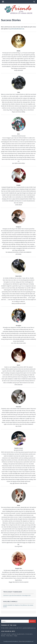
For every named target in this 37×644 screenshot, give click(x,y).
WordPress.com (30, 641)
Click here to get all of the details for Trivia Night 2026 (17, 595)
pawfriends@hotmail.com (17, 29)
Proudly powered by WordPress (11, 641)
